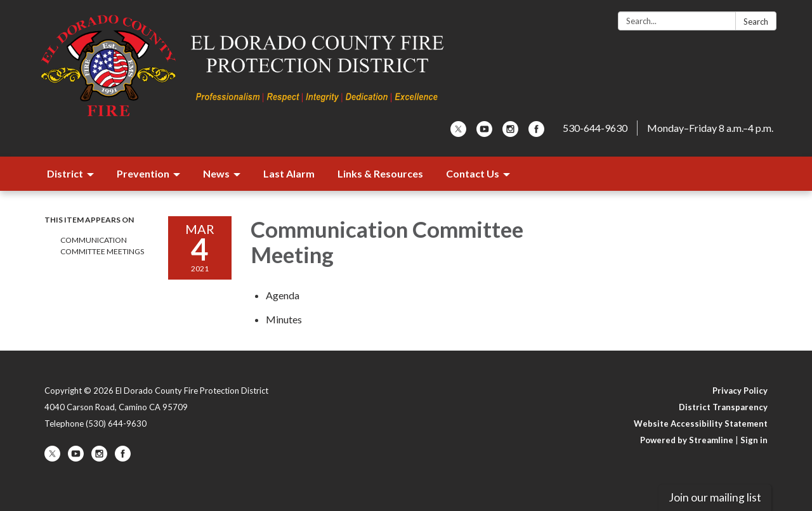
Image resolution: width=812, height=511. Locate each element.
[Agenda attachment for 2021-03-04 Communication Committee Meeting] (283, 295)
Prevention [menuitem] (143, 173)
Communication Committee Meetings (102, 246)
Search (756, 22)
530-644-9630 (595, 128)
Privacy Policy (740, 391)
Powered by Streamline (687, 440)
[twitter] (458, 133)
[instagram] (510, 133)
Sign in (754, 440)
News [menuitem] (216, 173)
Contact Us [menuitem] (473, 173)
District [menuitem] (65, 173)
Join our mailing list (715, 497)
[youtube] (484, 133)
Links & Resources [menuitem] (380, 173)
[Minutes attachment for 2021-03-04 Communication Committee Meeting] (284, 319)
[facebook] (536, 133)
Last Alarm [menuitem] (289, 173)
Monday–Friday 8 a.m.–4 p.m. (710, 128)
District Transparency (723, 407)
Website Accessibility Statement (701, 424)
